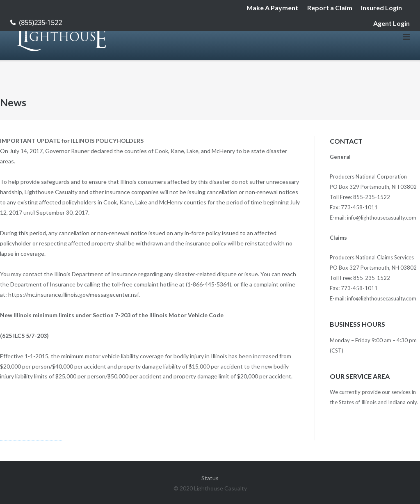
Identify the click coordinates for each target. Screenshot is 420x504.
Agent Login (391, 23)
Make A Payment (272, 8)
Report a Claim (330, 8)
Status (210, 478)
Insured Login (381, 8)
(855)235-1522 (40, 23)
